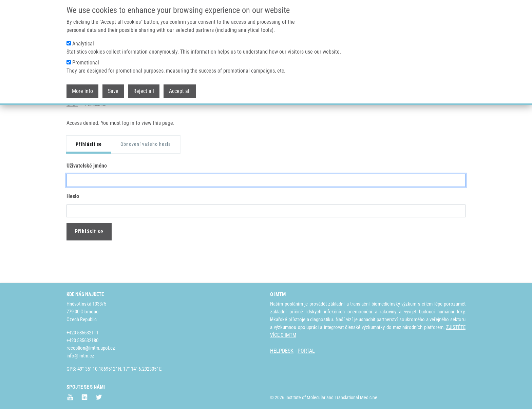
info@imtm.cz (80, 356)
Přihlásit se (89, 171)
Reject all (144, 91)
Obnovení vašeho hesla (146, 171)
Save (113, 91)
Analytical (83, 44)
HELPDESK (282, 351)
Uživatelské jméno (87, 192)
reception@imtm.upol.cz (91, 348)
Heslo (73, 222)
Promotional (86, 63)
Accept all (180, 91)
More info (82, 91)
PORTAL (306, 351)
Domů (72, 131)
